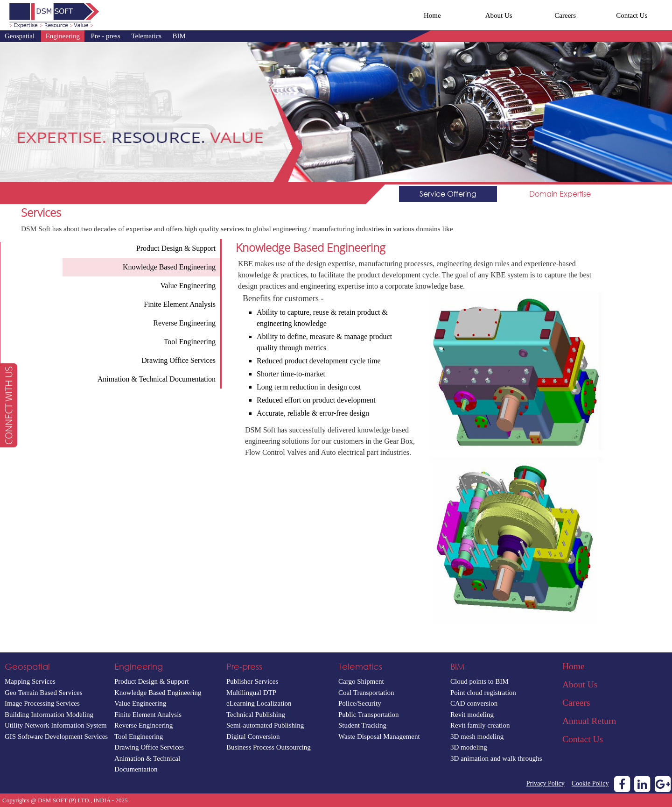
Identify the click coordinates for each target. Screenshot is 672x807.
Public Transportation (369, 715)
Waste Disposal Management (379, 736)
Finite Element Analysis (148, 715)
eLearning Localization (259, 703)
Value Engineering (140, 703)
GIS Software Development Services (56, 736)
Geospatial (20, 36)
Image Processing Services (42, 703)
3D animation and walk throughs (496, 758)
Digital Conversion (253, 736)
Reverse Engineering (143, 725)
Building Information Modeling (49, 715)
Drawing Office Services (149, 747)
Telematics (146, 36)
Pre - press (105, 36)
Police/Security (360, 703)
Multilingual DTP (251, 693)
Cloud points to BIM (479, 681)
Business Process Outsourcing (269, 747)
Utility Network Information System (56, 725)
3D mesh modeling (477, 736)
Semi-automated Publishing (265, 725)
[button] (9, 405)
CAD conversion (474, 703)
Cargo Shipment (361, 681)
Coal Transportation (366, 693)
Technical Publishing (256, 715)
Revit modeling (472, 715)
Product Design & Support (152, 681)
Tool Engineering (139, 736)
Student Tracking (362, 725)
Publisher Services (252, 681)
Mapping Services (30, 681)
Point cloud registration (483, 693)
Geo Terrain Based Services (44, 693)
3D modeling (469, 747)
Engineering (63, 36)
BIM (179, 36)
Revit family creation (480, 725)
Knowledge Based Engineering (158, 693)
